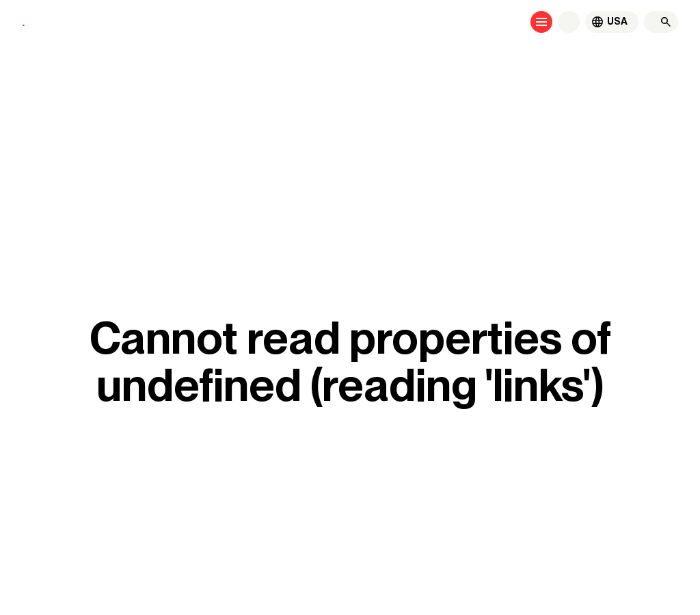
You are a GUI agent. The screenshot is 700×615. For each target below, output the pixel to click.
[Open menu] (541, 22)
